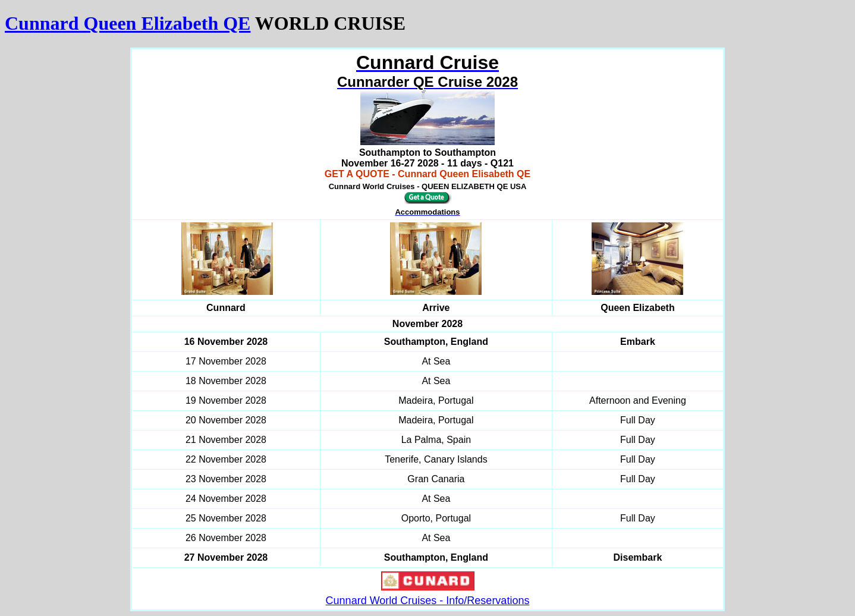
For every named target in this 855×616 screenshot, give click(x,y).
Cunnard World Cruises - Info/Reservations (428, 601)
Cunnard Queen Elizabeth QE (128, 23)
